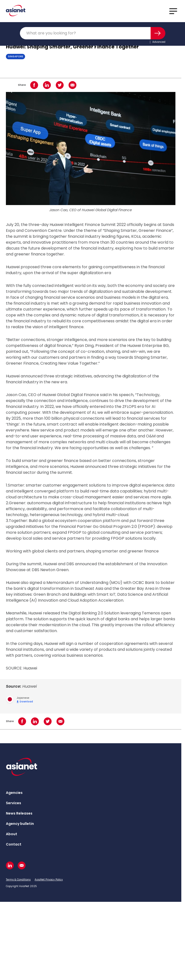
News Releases (19, 813)
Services (14, 803)
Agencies (14, 793)
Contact (14, 844)
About (12, 834)
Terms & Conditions (18, 880)
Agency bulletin (20, 824)
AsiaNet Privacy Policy (49, 880)
